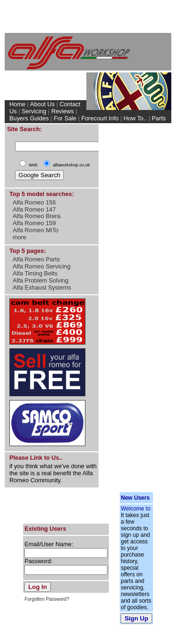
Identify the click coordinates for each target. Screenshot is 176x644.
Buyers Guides (29, 118)
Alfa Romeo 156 (34, 202)
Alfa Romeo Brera (37, 216)
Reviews (62, 111)
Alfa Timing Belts (35, 273)
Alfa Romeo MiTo (35, 230)
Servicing (34, 111)
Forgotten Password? (47, 599)
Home (17, 104)
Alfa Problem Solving (41, 280)
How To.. (135, 118)
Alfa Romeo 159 (34, 223)
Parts (159, 118)
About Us (42, 104)
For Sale (65, 118)
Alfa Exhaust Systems (42, 287)
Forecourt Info (100, 118)
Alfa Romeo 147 (34, 209)
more (19, 237)
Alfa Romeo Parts (36, 259)
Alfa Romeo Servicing (42, 266)
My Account (151, 125)
